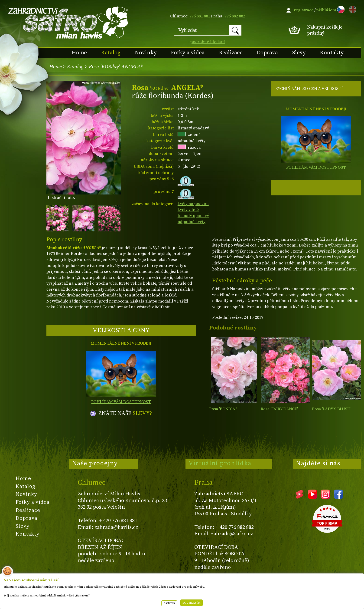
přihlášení (326, 10)
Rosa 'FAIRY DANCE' (279, 409)
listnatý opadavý (193, 216)
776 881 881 (200, 16)
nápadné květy (192, 222)
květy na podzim (193, 204)
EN (352, 9)
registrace (304, 10)
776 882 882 (235, 16)
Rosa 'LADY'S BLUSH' (332, 409)
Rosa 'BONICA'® (223, 409)
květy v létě (188, 210)
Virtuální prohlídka (220, 463)
